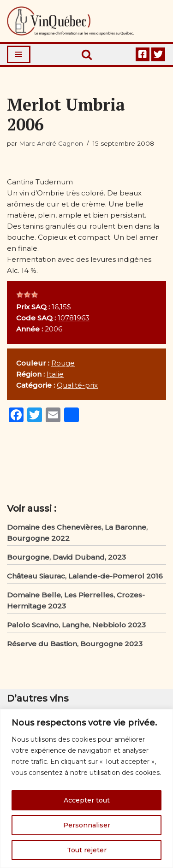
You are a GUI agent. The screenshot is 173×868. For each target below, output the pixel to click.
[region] (86, 788)
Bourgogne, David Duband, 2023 (66, 557)
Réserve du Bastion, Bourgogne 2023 (75, 644)
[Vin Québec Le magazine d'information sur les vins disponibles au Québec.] (70, 21)
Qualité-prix (77, 385)
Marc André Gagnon (51, 143)
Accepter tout (87, 800)
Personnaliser (87, 825)
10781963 (74, 318)
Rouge (63, 363)
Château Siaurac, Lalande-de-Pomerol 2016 (85, 576)
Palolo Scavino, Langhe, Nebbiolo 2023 (76, 625)
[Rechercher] (87, 54)
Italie (55, 374)
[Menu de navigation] (19, 54)
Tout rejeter (87, 850)
